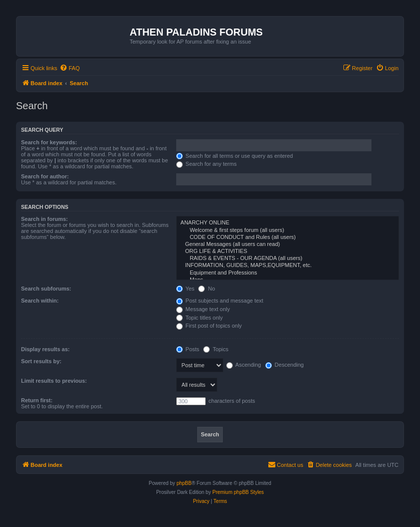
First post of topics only (209, 326)
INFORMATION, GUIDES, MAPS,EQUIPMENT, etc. (288, 266)
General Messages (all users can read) (288, 244)
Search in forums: (45, 219)
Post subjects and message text (220, 301)
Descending (285, 365)
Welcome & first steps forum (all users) (288, 230)
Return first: (37, 400)
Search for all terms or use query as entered (235, 156)
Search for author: (45, 176)
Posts (188, 349)
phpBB (184, 483)
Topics (216, 349)
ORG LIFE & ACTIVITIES (288, 251)
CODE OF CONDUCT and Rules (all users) (288, 237)
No (206, 289)
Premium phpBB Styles (238, 492)
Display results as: (45, 349)
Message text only (203, 309)
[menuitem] (70, 68)
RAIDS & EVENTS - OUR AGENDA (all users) (288, 258)
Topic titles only (199, 318)
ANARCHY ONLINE (288, 223)
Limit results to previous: (54, 381)
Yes (185, 289)
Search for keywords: (49, 142)
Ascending (244, 365)
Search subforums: (46, 289)
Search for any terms (206, 164)
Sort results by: (41, 361)
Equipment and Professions (288, 273)
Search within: (40, 301)
